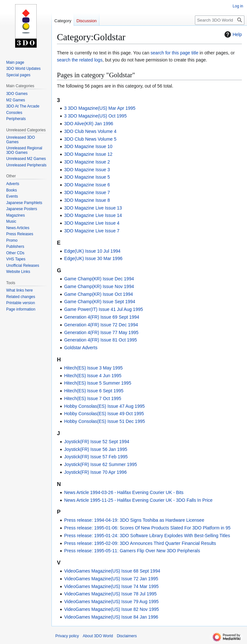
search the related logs (80, 60)
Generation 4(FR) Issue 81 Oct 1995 (100, 340)
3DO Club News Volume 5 (90, 139)
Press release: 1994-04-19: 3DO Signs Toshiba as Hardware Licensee (134, 520)
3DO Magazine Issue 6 (87, 185)
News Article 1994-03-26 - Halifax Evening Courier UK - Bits (124, 492)
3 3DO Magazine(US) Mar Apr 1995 (100, 108)
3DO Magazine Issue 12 (88, 154)
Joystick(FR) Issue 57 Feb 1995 (96, 457)
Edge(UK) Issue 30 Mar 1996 (93, 258)
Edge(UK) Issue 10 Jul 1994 (92, 251)
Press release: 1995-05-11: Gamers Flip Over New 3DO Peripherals (132, 551)
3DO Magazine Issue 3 (87, 170)
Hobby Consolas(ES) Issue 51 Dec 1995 (104, 421)
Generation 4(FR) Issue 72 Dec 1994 (101, 325)
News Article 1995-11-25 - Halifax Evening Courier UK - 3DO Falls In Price (138, 500)
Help (232, 34)
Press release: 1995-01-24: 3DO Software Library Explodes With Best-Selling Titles (147, 536)
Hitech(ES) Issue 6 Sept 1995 (94, 391)
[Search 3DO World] (220, 20)
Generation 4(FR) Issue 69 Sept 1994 (101, 317)
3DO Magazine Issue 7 (87, 192)
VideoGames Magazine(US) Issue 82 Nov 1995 (111, 609)
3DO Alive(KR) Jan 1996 (89, 124)
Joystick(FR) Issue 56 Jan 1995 (96, 449)
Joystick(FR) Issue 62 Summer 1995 (100, 464)
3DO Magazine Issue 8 (87, 200)
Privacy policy (67, 636)
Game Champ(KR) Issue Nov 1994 (99, 286)
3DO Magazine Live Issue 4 (92, 223)
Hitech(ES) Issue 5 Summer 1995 (98, 383)
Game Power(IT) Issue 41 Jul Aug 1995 (103, 309)
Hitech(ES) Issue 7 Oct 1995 (92, 398)
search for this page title (174, 53)
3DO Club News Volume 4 (90, 131)
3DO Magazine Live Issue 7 (92, 231)
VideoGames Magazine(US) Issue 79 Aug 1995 (111, 602)
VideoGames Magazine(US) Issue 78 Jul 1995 (110, 594)
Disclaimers (127, 636)
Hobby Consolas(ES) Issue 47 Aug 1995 (104, 406)
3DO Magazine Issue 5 (87, 177)
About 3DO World (98, 636)
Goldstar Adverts (81, 348)
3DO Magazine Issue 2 (87, 162)
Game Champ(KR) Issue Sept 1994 (100, 302)
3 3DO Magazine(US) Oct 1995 (95, 116)
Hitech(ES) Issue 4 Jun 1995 (93, 376)
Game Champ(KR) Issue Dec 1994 (99, 279)
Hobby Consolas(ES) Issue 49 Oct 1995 (104, 414)
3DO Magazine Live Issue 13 (93, 208)
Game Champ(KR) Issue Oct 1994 (98, 294)
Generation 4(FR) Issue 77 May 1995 (101, 332)
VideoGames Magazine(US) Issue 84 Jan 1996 (111, 617)
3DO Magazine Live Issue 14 (93, 215)
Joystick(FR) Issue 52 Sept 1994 (96, 442)
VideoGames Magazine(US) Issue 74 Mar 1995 (111, 586)
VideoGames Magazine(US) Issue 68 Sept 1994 (112, 571)
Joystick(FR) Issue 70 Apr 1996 (95, 472)
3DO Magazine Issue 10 (88, 146)
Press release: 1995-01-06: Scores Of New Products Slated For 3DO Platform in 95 (147, 528)
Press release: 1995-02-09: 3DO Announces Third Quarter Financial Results (140, 543)
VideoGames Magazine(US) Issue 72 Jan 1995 (111, 579)
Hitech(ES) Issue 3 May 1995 (93, 368)
